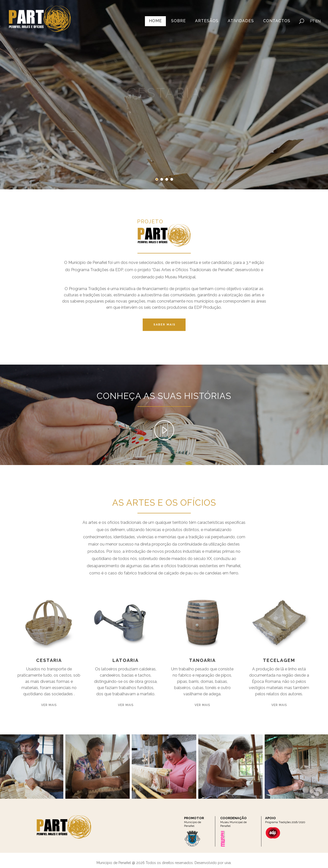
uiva (228, 863)
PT (312, 21)
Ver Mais (49, 705)
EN (318, 21)
